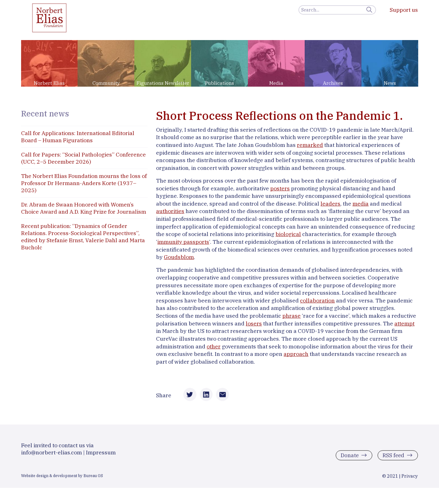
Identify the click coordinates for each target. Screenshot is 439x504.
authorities (170, 211)
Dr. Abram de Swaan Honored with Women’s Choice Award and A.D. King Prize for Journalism (84, 208)
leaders (330, 204)
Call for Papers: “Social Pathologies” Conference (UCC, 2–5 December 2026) (83, 158)
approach (296, 354)
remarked (310, 145)
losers (254, 323)
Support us (404, 10)
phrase (291, 316)
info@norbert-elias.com (52, 454)
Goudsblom (179, 257)
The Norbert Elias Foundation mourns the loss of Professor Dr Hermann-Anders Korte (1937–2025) (84, 183)
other (214, 346)
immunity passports (183, 242)
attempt (404, 323)
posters (280, 188)
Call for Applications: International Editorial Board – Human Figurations (78, 137)
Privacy (410, 478)
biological (288, 234)
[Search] (337, 10)
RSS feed (393, 457)
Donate (348, 457)
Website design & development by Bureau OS (62, 477)
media (361, 204)
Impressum (101, 454)
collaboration (317, 300)
